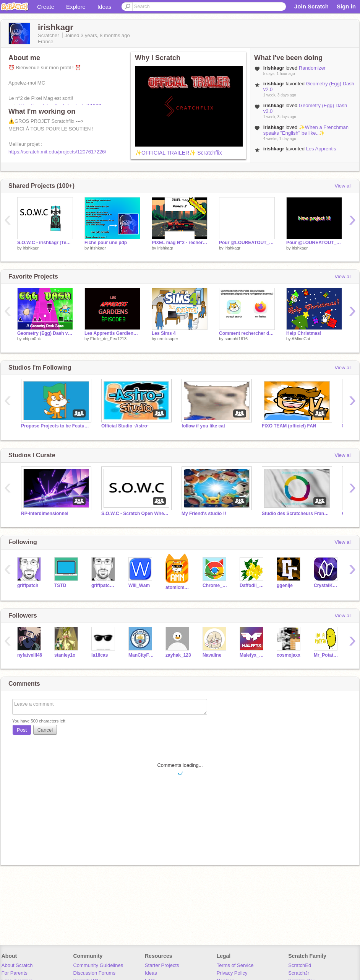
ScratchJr (299, 973)
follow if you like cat (203, 426)
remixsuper (168, 339)
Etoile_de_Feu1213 (108, 339)
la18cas (100, 655)
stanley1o (65, 655)
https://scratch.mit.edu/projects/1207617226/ (57, 152)
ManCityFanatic (141, 655)
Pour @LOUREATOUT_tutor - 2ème (247, 243)
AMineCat (301, 339)
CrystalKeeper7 (327, 585)
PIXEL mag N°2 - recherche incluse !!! (180, 243)
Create (46, 7)
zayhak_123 (178, 655)
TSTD (60, 585)
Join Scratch (311, 6)
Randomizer (312, 68)
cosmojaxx (289, 655)
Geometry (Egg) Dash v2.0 (45, 333)
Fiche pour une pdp (106, 243)
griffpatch (28, 585)
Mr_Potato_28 (327, 655)
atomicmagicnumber (178, 587)
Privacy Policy (232, 973)
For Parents (15, 973)
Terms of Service (235, 965)
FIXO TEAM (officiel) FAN (289, 426)
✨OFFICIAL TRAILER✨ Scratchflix (178, 153)
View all (343, 186)
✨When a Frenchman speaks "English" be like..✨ (306, 130)
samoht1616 (236, 339)
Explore (76, 7)
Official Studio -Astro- (125, 426)
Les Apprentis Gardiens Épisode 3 (300, 152)
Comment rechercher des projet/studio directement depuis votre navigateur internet (247, 333)
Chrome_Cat (215, 585)
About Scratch (17, 965)
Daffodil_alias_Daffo (252, 585)
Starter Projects (162, 965)
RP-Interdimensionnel (45, 514)
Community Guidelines (98, 965)
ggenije (285, 585)
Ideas (105, 7)
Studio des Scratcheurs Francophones (296, 514)
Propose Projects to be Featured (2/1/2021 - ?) (55, 426)
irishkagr (31, 248)
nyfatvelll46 (30, 655)
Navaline (212, 655)
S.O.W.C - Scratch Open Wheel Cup (136, 514)
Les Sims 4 (164, 333)
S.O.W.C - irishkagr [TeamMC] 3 (45, 243)
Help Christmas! (304, 333)
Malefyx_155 (252, 655)
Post (22, 730)
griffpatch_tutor (104, 585)
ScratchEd (300, 965)
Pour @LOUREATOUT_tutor (314, 243)
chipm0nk (32, 339)
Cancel (45, 730)
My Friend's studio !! (204, 514)
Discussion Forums (94, 973)
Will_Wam (139, 585)
